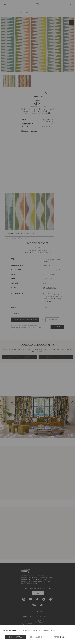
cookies (15, 630)
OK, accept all (16, 637)
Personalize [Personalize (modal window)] (60, 637)
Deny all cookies (37, 637)
